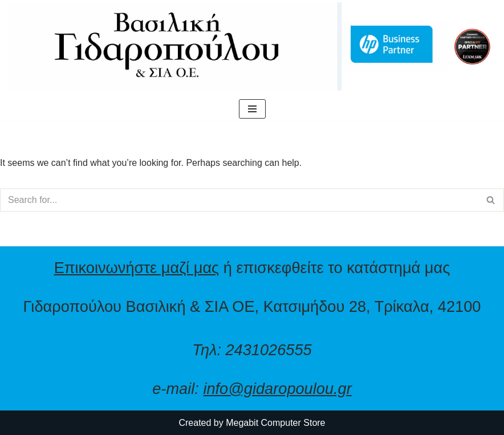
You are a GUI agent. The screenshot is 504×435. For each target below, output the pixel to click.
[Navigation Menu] (252, 109)
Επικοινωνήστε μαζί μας (137, 268)
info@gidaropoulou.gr (277, 389)
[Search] (239, 200)
